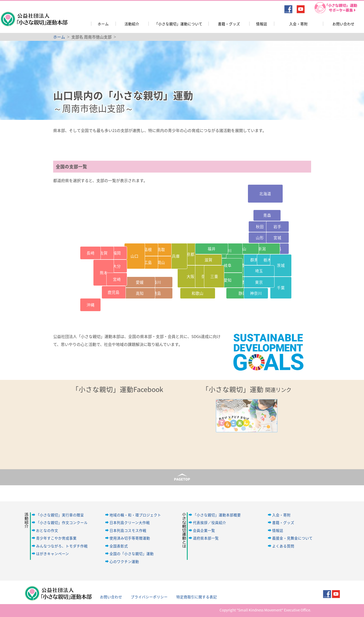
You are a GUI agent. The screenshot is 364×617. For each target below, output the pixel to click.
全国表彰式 (119, 546)
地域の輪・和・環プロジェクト (135, 515)
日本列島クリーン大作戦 (130, 522)
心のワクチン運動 (124, 561)
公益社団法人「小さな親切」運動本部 (34, 16)
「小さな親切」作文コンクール (62, 522)
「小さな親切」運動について (178, 24)
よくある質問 (283, 546)
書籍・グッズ (229, 24)
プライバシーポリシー (149, 597)
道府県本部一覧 (206, 538)
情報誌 (262, 24)
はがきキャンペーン (53, 554)
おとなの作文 (47, 530)
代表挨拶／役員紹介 (210, 522)
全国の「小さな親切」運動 (132, 554)
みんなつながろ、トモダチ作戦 (62, 546)
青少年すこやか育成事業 (56, 538)
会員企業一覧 (204, 530)
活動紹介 (132, 24)
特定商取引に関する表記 (197, 597)
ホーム (103, 24)
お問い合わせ (343, 24)
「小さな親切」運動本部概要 (217, 515)
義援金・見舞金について (292, 538)
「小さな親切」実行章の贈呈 (60, 515)
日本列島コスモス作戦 (128, 530)
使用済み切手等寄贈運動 (130, 538)
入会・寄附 (298, 24)
